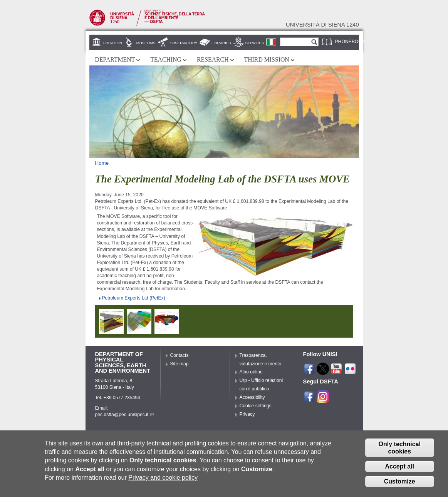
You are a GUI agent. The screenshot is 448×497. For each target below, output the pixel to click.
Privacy (247, 414)
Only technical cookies (400, 449)
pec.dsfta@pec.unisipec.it (125, 415)
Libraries (221, 43)
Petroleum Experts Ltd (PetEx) (134, 298)
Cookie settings (256, 406)
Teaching (166, 59)
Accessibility (252, 397)
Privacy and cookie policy (163, 479)
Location (113, 43)
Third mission (267, 59)
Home (102, 163)
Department (115, 59)
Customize (400, 483)
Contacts (180, 355)
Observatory (183, 43)
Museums (146, 43)
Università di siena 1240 (322, 25)
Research (213, 59)
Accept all (399, 468)
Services (255, 43)
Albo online (251, 372)
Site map (180, 364)
